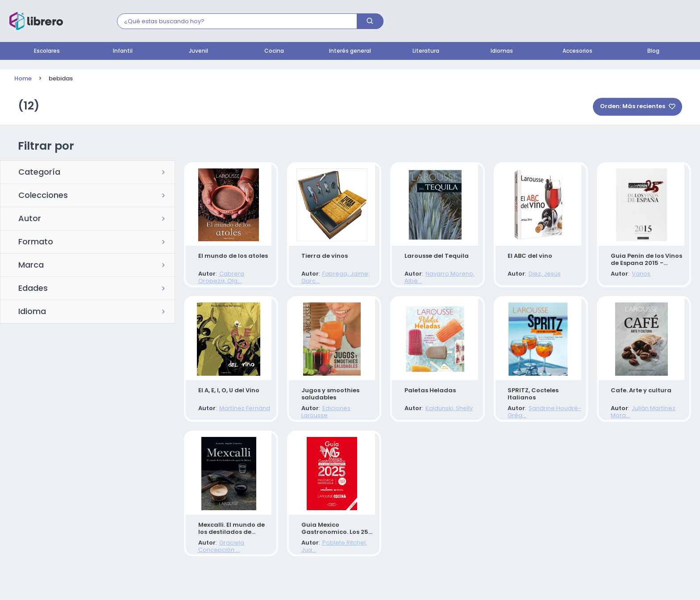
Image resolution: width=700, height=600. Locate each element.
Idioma (32, 312)
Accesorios (577, 51)
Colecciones (43, 196)
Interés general (350, 51)
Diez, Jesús (537, 276)
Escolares (47, 51)
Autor (30, 219)
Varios (633, 276)
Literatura (426, 51)
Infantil (123, 51)
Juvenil (198, 51)
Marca (31, 266)
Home (23, 79)
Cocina (274, 51)
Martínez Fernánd (237, 419)
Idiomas (502, 51)
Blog (653, 51)
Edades (33, 289)
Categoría (39, 173)
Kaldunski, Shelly (441, 419)
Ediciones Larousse (342, 419)
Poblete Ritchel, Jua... (345, 562)
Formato (36, 243)
